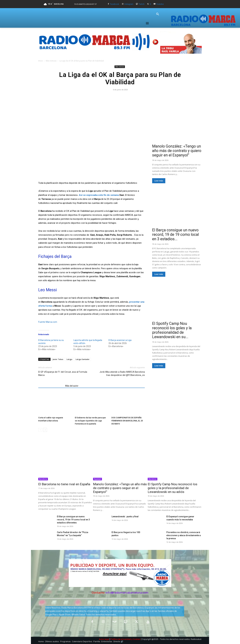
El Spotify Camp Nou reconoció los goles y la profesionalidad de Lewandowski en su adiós (172, 488)
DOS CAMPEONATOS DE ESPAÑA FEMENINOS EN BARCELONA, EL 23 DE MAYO (127, 421)
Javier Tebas (58, 359)
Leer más (159, 181)
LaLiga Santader (83, 359)
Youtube (160, 4)
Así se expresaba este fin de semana (99, 195)
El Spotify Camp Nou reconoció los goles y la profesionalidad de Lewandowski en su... (172, 330)
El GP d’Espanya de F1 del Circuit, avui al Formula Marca (63, 373)
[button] (158, 14)
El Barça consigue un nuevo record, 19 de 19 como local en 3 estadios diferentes (73, 520)
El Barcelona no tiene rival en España (64, 484)
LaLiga (69, 359)
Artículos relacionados (51, 386)
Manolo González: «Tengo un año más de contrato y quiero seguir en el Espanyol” (177, 151)
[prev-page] (40, 430)
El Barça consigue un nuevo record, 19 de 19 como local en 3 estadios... (175, 235)
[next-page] (45, 430)
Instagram (129, 4)
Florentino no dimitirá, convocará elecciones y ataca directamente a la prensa (184, 535)
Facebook (115, 4)
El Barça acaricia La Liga (120, 340)
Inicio (41, 61)
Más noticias (51, 61)
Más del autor (72, 386)
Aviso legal (104, 639)
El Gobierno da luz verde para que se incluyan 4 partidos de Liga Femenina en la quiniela (90, 421)
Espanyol (97, 479)
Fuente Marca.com (48, 322)
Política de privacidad (121, 639)
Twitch (142, 4)
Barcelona (43, 479)
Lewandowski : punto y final (125, 517)
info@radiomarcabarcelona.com (127, 593)
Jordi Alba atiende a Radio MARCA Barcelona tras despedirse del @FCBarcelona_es (122, 373)
